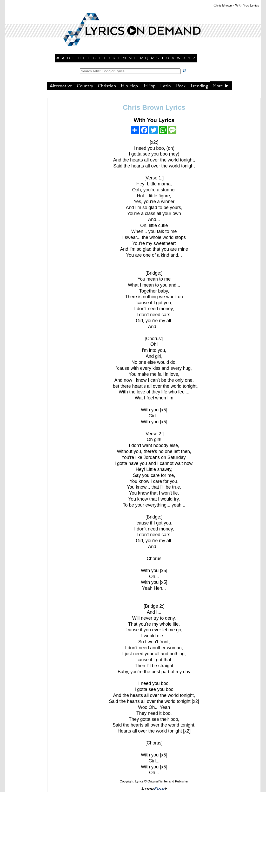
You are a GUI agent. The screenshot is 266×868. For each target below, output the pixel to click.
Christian (107, 162)
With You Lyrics (154, 196)
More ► (221, 162)
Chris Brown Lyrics (154, 183)
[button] (133, 91)
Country (85, 162)
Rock (181, 162)
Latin (166, 162)
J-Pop (149, 162)
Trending (199, 162)
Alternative (61, 162)
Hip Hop (129, 162)
